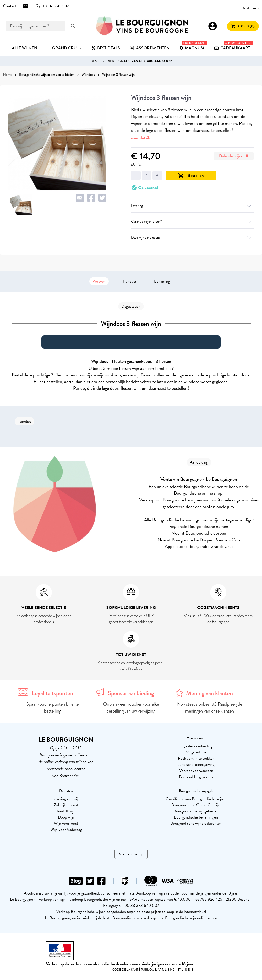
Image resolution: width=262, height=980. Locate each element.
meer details (141, 138)
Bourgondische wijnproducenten (196, 823)
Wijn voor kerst (66, 823)
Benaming (162, 281)
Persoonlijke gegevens (196, 777)
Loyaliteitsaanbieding (196, 746)
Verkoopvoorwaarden (196, 771)
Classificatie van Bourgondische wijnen (196, 799)
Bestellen (191, 175)
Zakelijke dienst (66, 805)
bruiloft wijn (66, 811)
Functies (130, 281)
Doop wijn (66, 817)
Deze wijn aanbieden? (192, 237)
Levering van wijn (66, 799)
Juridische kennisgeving (196, 764)
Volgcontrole (196, 752)
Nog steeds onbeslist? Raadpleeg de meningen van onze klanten (210, 708)
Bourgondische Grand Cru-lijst (196, 805)
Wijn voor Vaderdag (66, 830)
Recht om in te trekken (196, 758)
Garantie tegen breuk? (192, 222)
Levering (192, 206)
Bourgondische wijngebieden (196, 811)
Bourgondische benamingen (196, 817)
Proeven (99, 281)
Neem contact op (131, 854)
